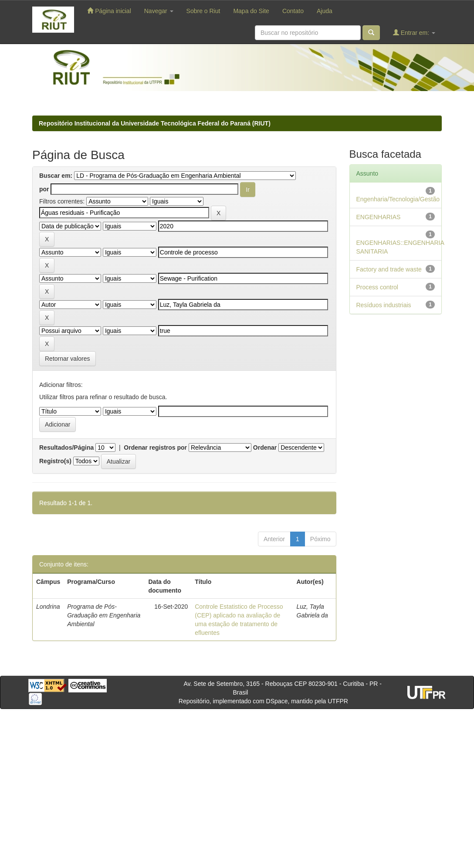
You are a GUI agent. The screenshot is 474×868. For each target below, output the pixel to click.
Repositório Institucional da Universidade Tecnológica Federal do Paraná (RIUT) (155, 123)
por (44, 189)
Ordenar (265, 448)
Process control (377, 287)
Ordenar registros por (155, 448)
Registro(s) (55, 461)
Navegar (159, 11)
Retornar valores (68, 359)
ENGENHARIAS (379, 217)
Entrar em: (414, 32)
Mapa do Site (251, 11)
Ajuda (325, 11)
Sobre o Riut (203, 11)
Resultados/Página (66, 448)
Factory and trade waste (389, 269)
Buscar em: (56, 176)
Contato (293, 11)
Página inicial (109, 11)
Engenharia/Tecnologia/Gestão (398, 199)
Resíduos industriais (384, 305)
